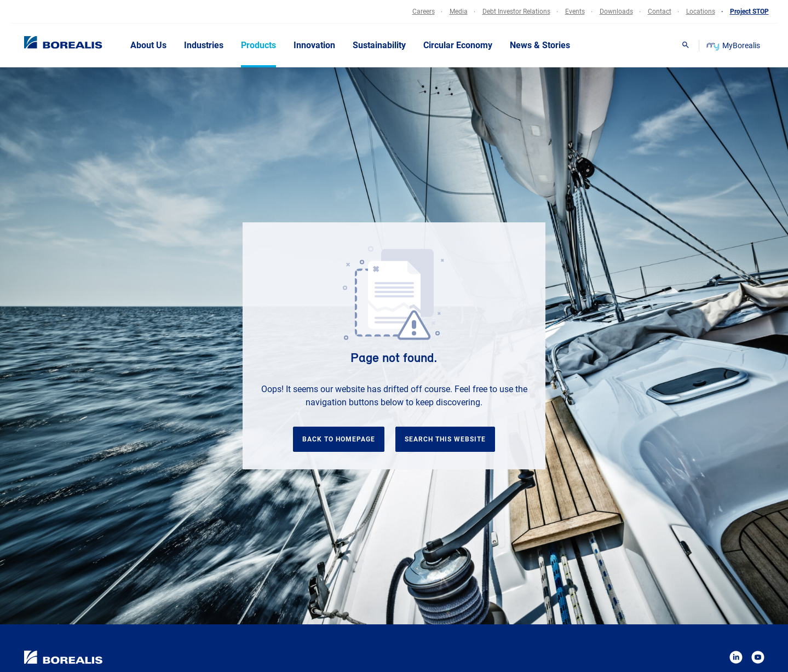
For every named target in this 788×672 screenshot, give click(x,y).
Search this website (445, 439)
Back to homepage (339, 439)
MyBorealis (734, 45)
